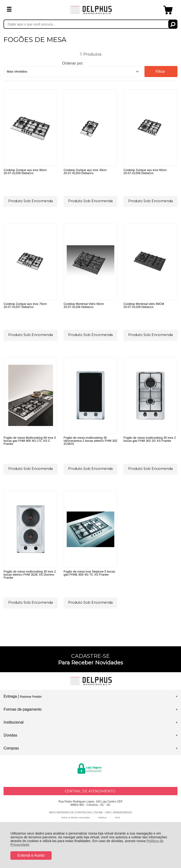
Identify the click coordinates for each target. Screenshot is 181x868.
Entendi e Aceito (31, 855)
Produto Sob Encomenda (31, 201)
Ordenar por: (73, 63)
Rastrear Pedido (31, 697)
